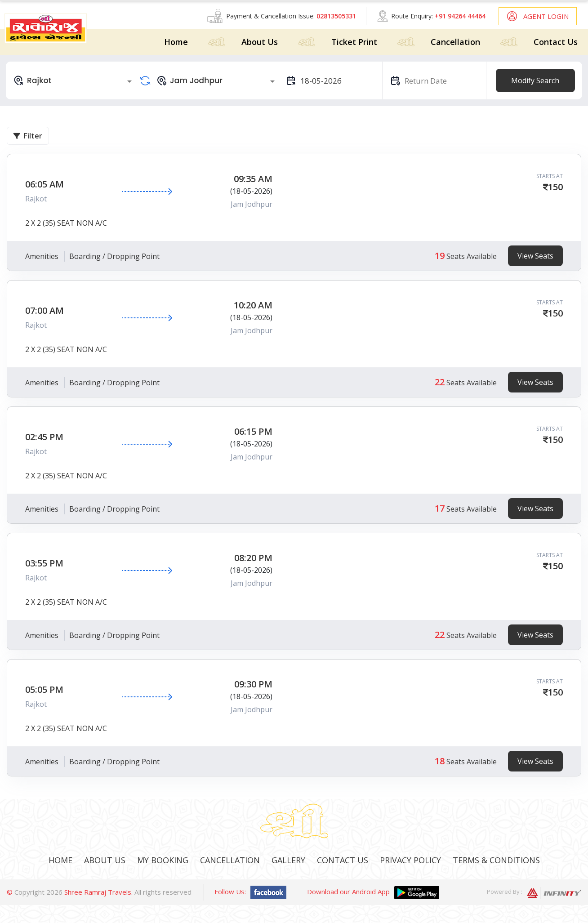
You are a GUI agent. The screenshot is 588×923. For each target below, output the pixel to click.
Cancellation (455, 42)
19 (440, 256)
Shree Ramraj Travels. (98, 892)
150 (555, 187)
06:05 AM (45, 184)
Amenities (42, 256)
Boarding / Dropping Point (114, 256)
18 (440, 761)
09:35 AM (253, 179)
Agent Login (546, 16)
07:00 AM (45, 310)
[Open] (129, 81)
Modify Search (535, 80)
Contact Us (556, 42)
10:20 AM (253, 305)
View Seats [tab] (535, 256)
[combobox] (74, 80)
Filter (28, 136)
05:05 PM (44, 689)
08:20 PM (253, 558)
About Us (260, 42)
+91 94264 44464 (460, 16)
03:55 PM (44, 563)
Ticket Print (354, 42)
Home (176, 42)
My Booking (163, 860)
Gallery (288, 860)
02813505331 (336, 16)
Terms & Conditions (496, 860)
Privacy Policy (410, 860)
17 (440, 508)
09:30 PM (253, 684)
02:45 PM (44, 437)
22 (440, 382)
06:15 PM (253, 431)
